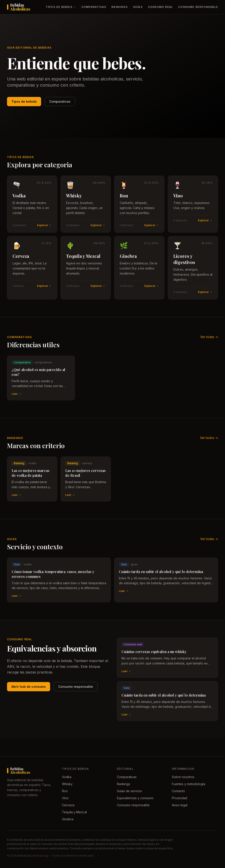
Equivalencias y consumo (135, 798)
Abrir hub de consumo (29, 687)
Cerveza (68, 805)
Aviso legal (180, 805)
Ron (65, 791)
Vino (65, 798)
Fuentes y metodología (189, 784)
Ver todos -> (209, 438)
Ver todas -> (209, 337)
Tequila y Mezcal (74, 812)
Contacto (178, 791)
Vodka (67, 777)
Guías (138, 7)
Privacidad (180, 798)
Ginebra (68, 819)
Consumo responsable (198, 7)
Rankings (120, 7)
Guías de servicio (129, 791)
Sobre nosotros (183, 777)
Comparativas (94, 7)
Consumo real (160, 7)
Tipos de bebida (61, 7)
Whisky (67, 784)
